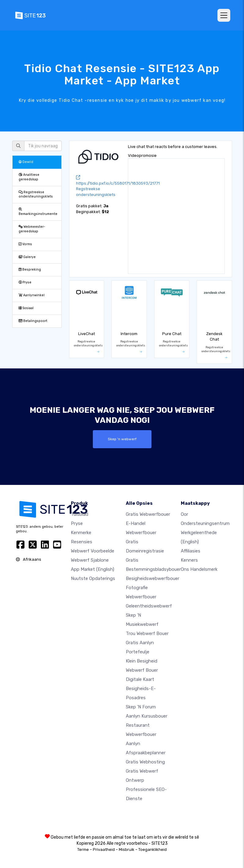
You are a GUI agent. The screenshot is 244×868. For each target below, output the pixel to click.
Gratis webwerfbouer (148, 514)
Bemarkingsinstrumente (38, 212)
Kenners (189, 560)
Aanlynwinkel (32, 295)
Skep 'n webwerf (122, 439)
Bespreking (30, 270)
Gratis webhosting (145, 762)
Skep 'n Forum (141, 707)
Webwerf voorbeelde (93, 551)
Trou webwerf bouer (147, 633)
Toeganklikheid (153, 850)
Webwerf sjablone (90, 560)
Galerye (27, 257)
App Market (93, 569)
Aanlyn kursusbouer (147, 716)
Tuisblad (80, 514)
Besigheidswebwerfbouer (153, 578)
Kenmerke (81, 533)
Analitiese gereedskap (29, 177)
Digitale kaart (140, 679)
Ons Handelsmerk (199, 569)
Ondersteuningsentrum (205, 523)
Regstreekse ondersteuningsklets (36, 194)
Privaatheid (104, 850)
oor (184, 514)
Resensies (82, 542)
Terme (83, 850)
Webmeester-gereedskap (32, 229)
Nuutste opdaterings (93, 578)
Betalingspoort (33, 321)
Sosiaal (26, 308)
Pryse (25, 282)
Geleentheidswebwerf (149, 606)
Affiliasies (191, 551)
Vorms (25, 244)
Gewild (26, 162)
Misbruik (127, 850)
